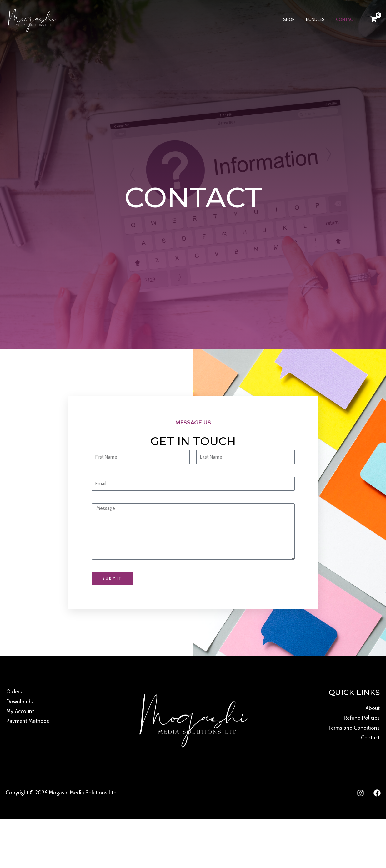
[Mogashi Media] (31, 19)
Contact (347, 19)
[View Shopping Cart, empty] (374, 19)
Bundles (319, 19)
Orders (14, 692)
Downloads (20, 702)
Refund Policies (362, 718)
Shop (295, 19)
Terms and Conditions (354, 728)
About (373, 708)
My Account (20, 712)
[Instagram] (361, 793)
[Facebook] (377, 793)
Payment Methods (28, 721)
